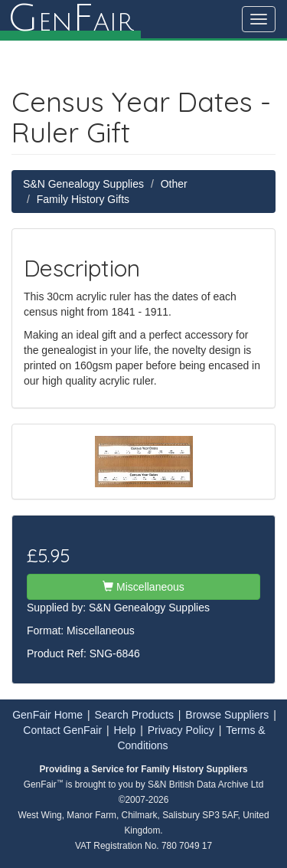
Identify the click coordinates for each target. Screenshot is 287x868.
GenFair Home (47, 715)
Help (125, 730)
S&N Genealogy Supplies (83, 184)
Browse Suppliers (227, 715)
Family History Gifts (83, 199)
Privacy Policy (181, 730)
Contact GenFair (62, 730)
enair (70, 19)
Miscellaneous (143, 587)
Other (174, 184)
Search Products (134, 715)
